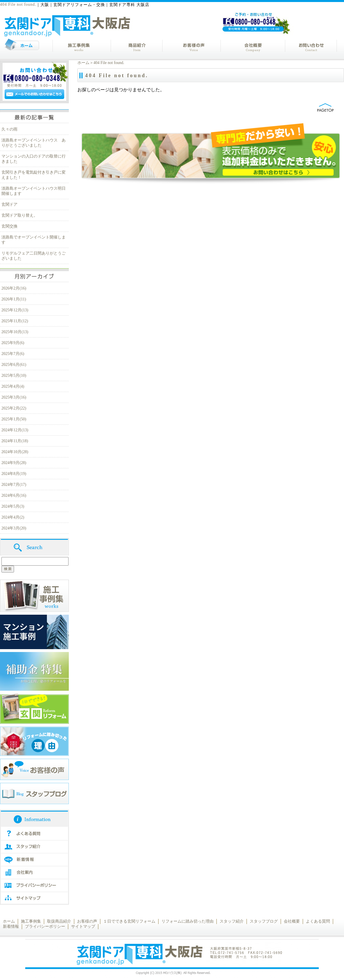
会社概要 (292, 921)
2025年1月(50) (14, 419)
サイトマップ (83, 926)
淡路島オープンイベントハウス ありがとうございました (34, 143)
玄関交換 (9, 226)
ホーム (83, 63)
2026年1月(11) (14, 299)
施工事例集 (31, 921)
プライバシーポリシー (45, 926)
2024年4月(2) (13, 517)
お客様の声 (87, 921)
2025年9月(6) (13, 343)
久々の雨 (9, 129)
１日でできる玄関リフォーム (129, 921)
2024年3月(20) (14, 528)
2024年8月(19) (14, 474)
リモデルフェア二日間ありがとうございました (34, 256)
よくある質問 (318, 921)
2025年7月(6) (13, 354)
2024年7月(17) (14, 485)
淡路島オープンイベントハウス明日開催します (34, 191)
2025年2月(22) (14, 408)
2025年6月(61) (14, 365)
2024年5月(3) (13, 506)
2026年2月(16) (14, 288)
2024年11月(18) (15, 441)
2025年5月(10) (14, 375)
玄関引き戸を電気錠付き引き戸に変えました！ (34, 175)
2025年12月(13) (15, 310)
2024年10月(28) (15, 452)
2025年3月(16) (14, 397)
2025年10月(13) (15, 332)
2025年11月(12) (15, 321)
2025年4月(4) (13, 386)
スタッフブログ (264, 921)
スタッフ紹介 (232, 921)
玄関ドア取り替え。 (19, 215)
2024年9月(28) (14, 463)
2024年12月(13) (15, 430)
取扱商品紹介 (59, 921)
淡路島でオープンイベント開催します (34, 240)
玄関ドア (9, 204)
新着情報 (11, 926)
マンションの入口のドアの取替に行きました (34, 159)
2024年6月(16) (14, 495)
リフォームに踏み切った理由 (187, 921)
